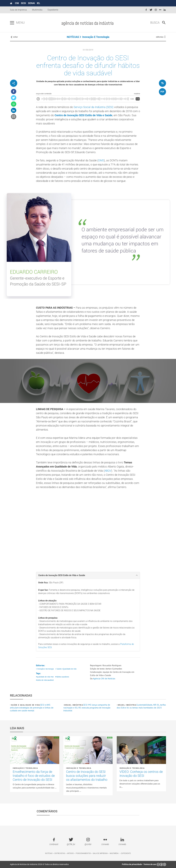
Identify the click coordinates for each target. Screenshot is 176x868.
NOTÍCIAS (73, 37)
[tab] (88, 575)
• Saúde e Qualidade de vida (66, 669)
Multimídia (37, 10)
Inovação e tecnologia (96, 37)
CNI (17, 3)
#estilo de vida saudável (45, 680)
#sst (52, 677)
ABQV (108, 471)
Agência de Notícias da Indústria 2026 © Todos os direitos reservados (39, 864)
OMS (101, 160)
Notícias (49, 853)
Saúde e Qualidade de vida (26, 705)
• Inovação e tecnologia (45, 669)
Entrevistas (60, 853)
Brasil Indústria (74, 705)
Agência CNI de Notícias (104, 678)
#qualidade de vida (43, 677)
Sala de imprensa (100, 853)
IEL (39, 3)
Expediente (53, 10)
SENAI (31, 3)
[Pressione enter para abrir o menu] (12, 23)
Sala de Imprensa (18, 10)
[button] (88, 575)
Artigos (70, 853)
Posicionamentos (83, 853)
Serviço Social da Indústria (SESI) (94, 107)
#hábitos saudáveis (62, 677)
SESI (23, 3)
